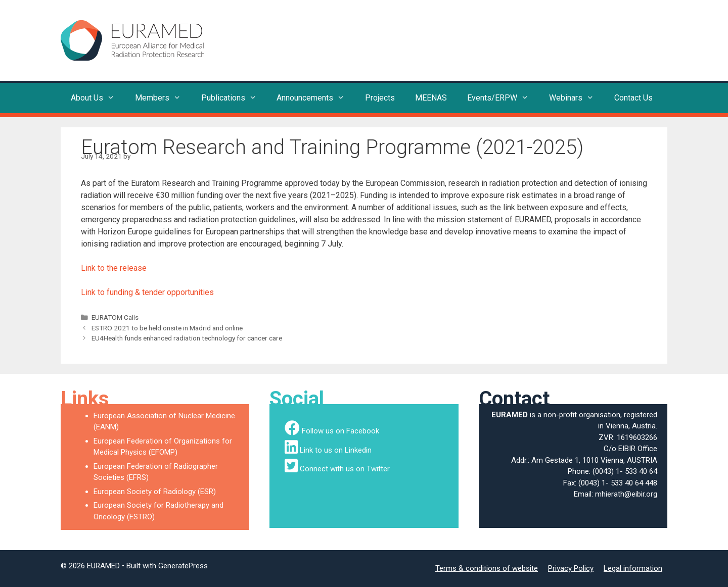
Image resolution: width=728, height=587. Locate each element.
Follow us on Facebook (340, 431)
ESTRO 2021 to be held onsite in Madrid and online (167, 328)
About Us (98, 98)
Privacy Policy (571, 568)
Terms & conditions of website (487, 568)
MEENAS (431, 98)
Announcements (316, 98)
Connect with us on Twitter (345, 469)
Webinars (577, 98)
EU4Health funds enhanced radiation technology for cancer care (187, 338)
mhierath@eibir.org (626, 494)
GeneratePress (183, 566)
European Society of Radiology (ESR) (155, 492)
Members (163, 98)
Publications (234, 98)
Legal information (633, 568)
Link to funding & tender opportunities (147, 292)
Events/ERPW (503, 98)
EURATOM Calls (115, 317)
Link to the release (114, 268)
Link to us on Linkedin (336, 450)
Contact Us (633, 98)
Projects (380, 98)
